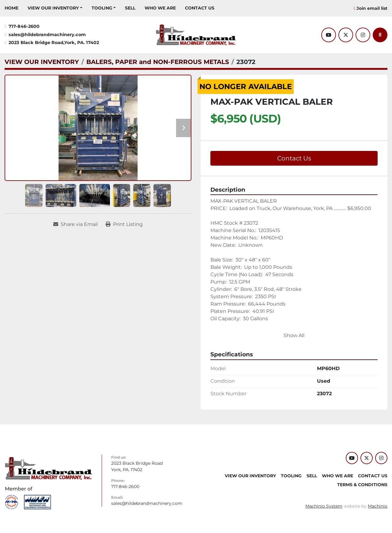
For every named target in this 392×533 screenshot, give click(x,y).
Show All (294, 335)
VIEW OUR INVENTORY (53, 8)
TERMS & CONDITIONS (362, 485)
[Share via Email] (75, 224)
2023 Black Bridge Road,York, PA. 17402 (54, 43)
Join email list (372, 8)
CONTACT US (200, 8)
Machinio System (324, 506)
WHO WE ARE (160, 8)
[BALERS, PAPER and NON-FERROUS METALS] (158, 62)
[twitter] (346, 35)
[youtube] (329, 35)
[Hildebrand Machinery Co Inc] (49, 468)
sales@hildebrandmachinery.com (47, 35)
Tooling (102, 8)
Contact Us (294, 158)
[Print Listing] (124, 224)
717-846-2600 (24, 26)
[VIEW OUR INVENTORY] (42, 62)
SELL (130, 8)
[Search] (380, 35)
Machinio (378, 506)
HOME (11, 8)
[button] (55, 8)
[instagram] (363, 35)
